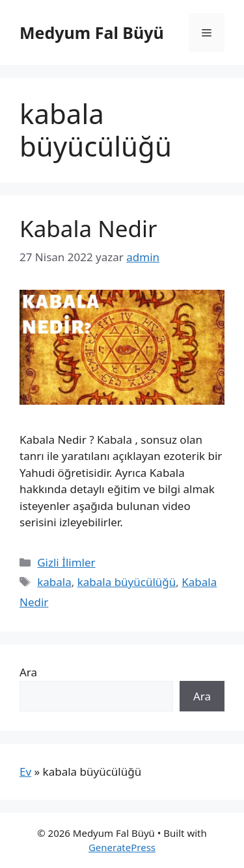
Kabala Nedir (88, 228)
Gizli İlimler (66, 562)
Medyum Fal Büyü (92, 32)
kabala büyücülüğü (127, 582)
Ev (25, 772)
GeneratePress (122, 847)
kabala (54, 582)
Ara (28, 672)
